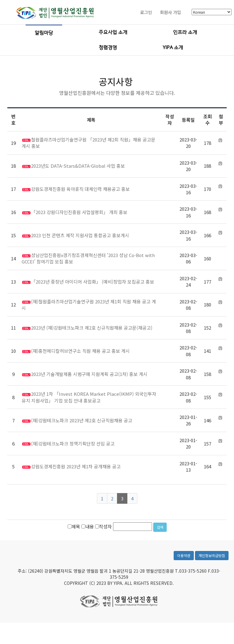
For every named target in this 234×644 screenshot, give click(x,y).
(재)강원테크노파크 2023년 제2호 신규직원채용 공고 (82, 420)
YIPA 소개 (173, 48)
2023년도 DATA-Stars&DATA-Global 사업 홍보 (78, 166)
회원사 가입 (170, 12)
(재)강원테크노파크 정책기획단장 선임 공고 (73, 444)
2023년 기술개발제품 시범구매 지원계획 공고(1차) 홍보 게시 (89, 374)
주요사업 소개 (113, 32)
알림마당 (44, 33)
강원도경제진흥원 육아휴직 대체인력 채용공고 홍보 (80, 189)
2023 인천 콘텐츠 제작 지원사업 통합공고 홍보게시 (80, 235)
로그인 (146, 12)
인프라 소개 (185, 32)
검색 (160, 527)
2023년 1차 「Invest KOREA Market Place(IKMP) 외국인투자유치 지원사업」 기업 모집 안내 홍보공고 (89, 397)
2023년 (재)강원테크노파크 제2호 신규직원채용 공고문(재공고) (92, 328)
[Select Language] (212, 12)
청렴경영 (108, 48)
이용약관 (184, 568)
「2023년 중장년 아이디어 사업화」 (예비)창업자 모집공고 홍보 (93, 282)
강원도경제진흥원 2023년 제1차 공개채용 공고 (76, 466)
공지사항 (116, 81)
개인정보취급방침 (212, 568)
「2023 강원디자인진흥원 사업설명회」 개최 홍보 (79, 212)
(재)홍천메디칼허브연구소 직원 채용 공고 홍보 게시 (80, 351)
